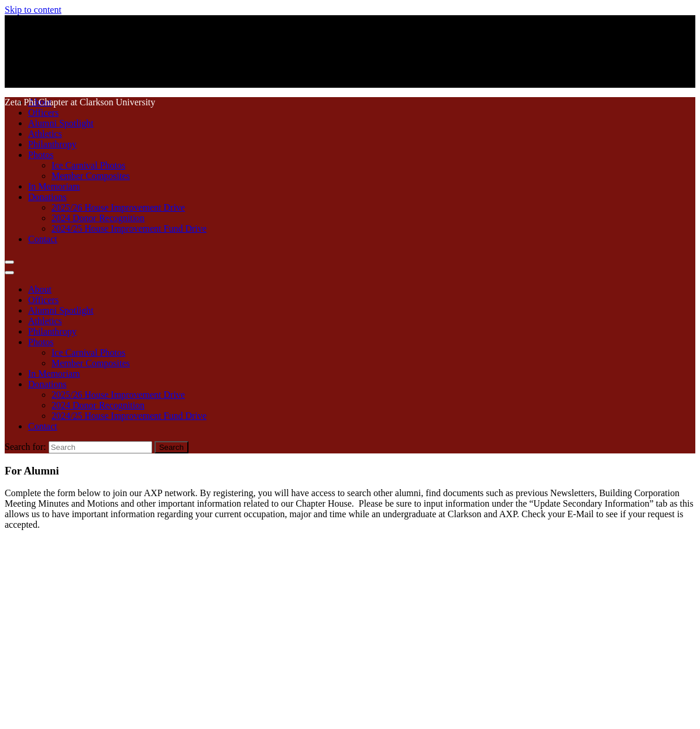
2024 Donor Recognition (98, 218)
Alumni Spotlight (61, 123)
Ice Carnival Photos (88, 165)
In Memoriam (54, 186)
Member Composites (91, 176)
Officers (43, 113)
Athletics (45, 134)
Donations (47, 197)
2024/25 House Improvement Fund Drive (129, 228)
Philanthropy (52, 144)
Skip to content (33, 10)
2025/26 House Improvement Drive (118, 207)
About (40, 289)
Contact (43, 239)
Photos (41, 155)
